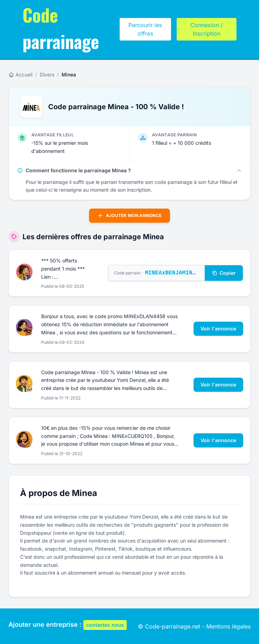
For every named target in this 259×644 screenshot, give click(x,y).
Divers (47, 75)
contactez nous (105, 625)
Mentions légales (228, 626)
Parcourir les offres (145, 29)
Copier (224, 273)
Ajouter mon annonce (130, 216)
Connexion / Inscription (207, 29)
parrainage (61, 28)
